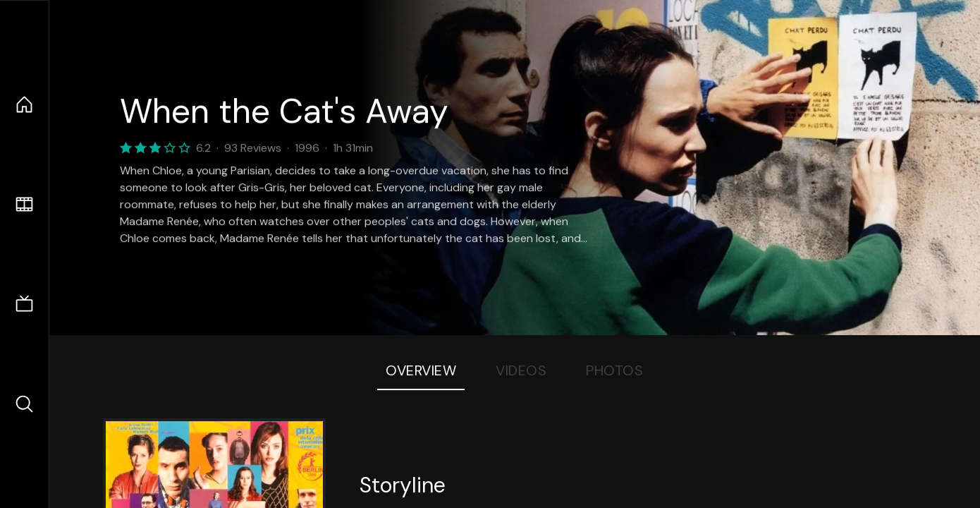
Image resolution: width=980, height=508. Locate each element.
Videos (521, 370)
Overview (421, 370)
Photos (614, 370)
